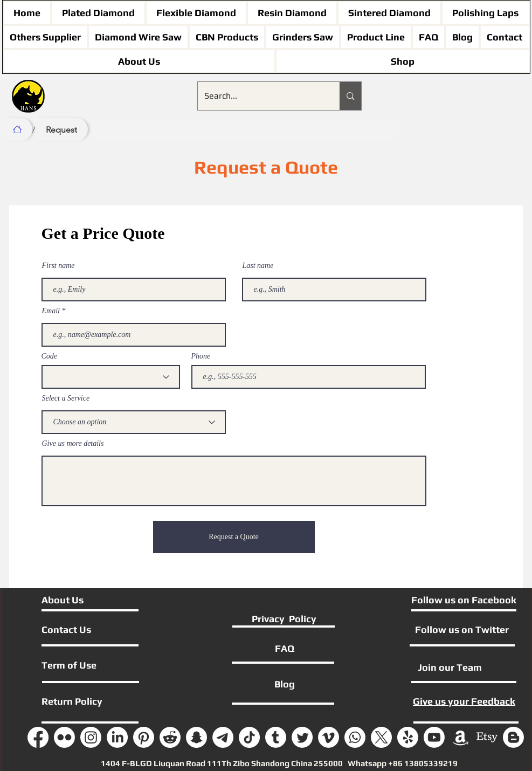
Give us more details (73, 444)
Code (50, 356)
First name (58, 266)
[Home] (17, 129)
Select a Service (66, 398)
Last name (258, 266)
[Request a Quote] (234, 537)
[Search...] (261, 96)
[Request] (61, 129)
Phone (201, 356)
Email (51, 311)
